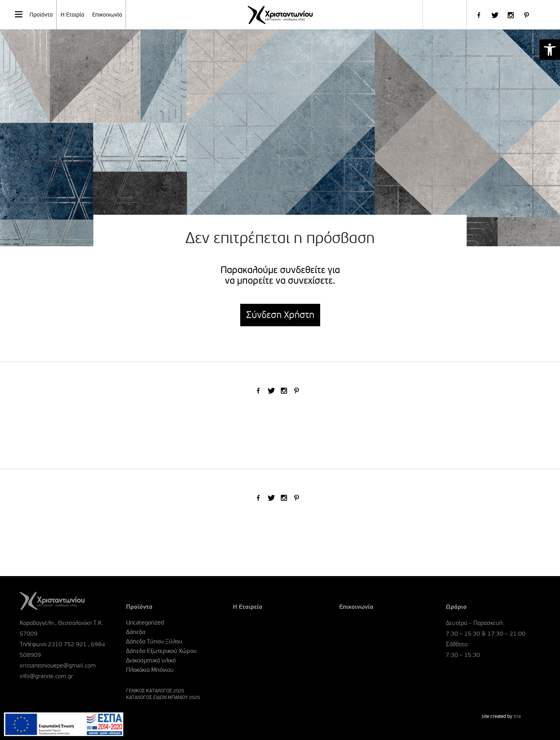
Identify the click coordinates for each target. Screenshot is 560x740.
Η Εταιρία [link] (72, 15)
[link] (550, 50)
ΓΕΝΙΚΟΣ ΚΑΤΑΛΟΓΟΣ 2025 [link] (155, 691)
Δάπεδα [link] (136, 632)
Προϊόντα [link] (33, 14)
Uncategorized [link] (145, 623)
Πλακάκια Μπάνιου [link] (150, 670)
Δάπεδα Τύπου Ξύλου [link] (154, 641)
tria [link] (517, 717)
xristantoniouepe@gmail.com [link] (58, 666)
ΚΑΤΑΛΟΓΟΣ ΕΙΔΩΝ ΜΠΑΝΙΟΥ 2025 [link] (163, 698)
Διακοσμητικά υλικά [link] (151, 660)
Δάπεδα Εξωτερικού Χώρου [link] (161, 651)
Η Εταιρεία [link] (248, 607)
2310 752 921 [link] (67, 644)
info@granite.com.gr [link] (46, 676)
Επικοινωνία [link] (107, 15)
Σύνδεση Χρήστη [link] (280, 315)
